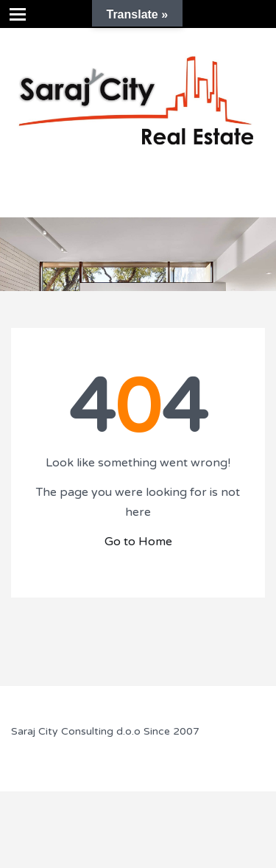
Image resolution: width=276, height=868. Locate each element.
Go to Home (138, 542)
